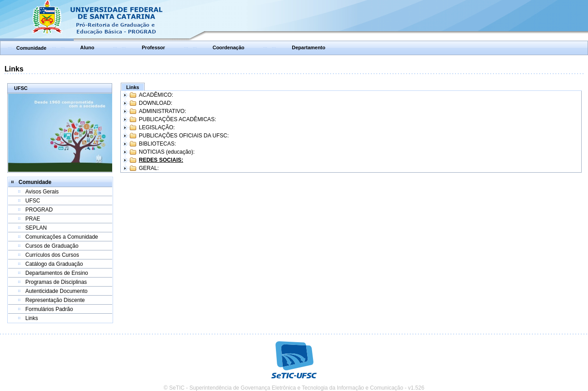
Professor (154, 47)
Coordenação (228, 47)
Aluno (87, 47)
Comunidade (31, 48)
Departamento (308, 47)
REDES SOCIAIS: (161, 160)
